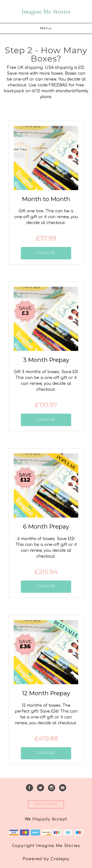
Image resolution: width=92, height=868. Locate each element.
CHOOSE (46, 253)
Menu (46, 28)
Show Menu (46, 804)
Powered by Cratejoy (46, 859)
